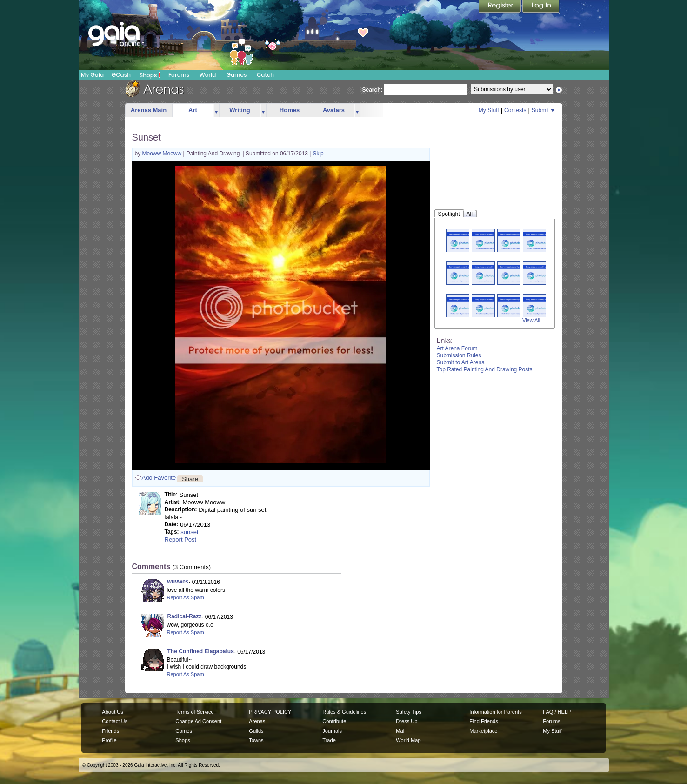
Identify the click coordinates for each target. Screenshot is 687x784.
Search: (373, 90)
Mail (400, 731)
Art (193, 110)
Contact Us (115, 721)
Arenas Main (149, 110)
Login (541, 7)
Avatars (334, 110)
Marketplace (483, 731)
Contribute (334, 721)
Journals (332, 731)
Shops (150, 75)
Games (237, 75)
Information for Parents (495, 712)
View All (531, 320)
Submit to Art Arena (461, 362)
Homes (290, 110)
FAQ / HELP (557, 712)
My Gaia (92, 75)
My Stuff (489, 110)
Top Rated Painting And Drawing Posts (485, 369)
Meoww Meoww (163, 154)
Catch (265, 75)
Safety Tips (409, 712)
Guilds (256, 731)
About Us (112, 712)
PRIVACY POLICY (270, 712)
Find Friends (484, 721)
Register (500, 7)
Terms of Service (194, 712)
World (208, 75)
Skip (318, 154)
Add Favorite (159, 478)
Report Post (181, 539)
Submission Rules (459, 355)
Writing (240, 110)
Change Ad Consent (198, 721)
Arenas (257, 721)
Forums (179, 75)
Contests (515, 110)
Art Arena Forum (457, 348)
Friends (110, 731)
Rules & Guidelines (344, 712)
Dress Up (407, 721)
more (216, 111)
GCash (121, 75)
